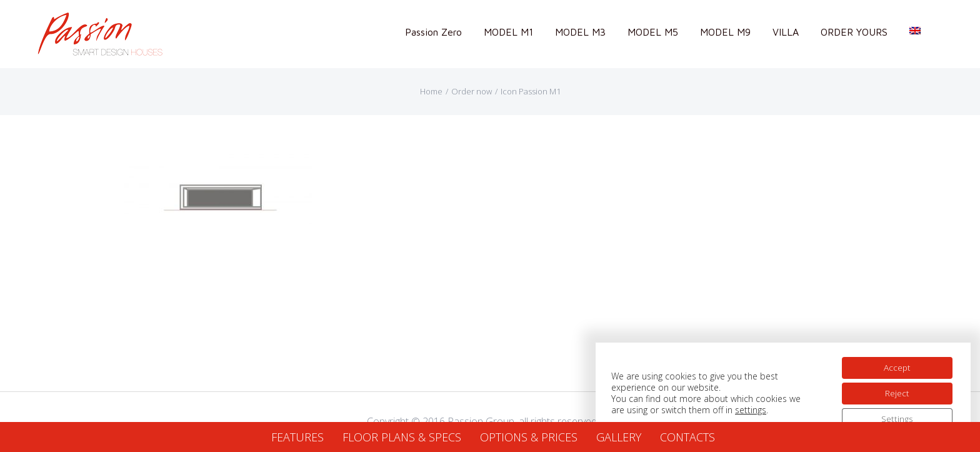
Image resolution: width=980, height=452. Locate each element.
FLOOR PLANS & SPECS (402, 437)
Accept (896, 364)
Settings (896, 417)
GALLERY (619, 437)
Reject (896, 390)
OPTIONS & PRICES (529, 437)
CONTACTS (687, 437)
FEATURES (297, 437)
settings (751, 408)
